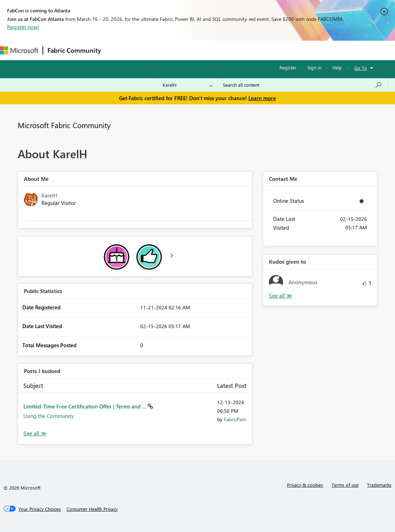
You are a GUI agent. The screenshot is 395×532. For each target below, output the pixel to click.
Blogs (241, 50)
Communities (209, 50)
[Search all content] (302, 85)
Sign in (314, 67)
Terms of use (345, 485)
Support (298, 50)
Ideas (177, 50)
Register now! (23, 27)
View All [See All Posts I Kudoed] (35, 433)
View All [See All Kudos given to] (281, 296)
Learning (268, 50)
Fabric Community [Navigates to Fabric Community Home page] (74, 50)
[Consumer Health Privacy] (92, 509)
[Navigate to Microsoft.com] (19, 50)
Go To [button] (361, 68)
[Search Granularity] (188, 85)
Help (337, 67)
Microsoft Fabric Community (64, 125)
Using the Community (49, 416)
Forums (117, 50)
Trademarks (379, 485)
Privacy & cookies (305, 485)
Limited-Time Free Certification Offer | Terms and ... (86, 406)
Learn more (262, 98)
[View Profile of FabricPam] (235, 419)
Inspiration (148, 50)
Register (288, 67)
